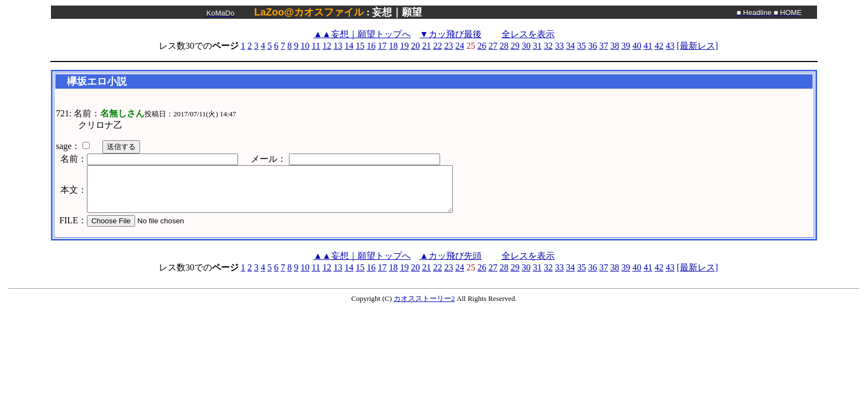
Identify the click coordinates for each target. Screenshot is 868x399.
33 (559, 46)
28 (504, 46)
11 (316, 46)
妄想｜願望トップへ (362, 34)
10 (305, 46)
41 (648, 46)
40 (637, 46)
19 (404, 46)
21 (426, 46)
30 (526, 46)
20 (415, 46)
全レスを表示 (528, 34)
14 (349, 46)
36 (592, 46)
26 (482, 46)
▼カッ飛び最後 (451, 34)
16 (371, 46)
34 (570, 46)
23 (448, 46)
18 (393, 46)
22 (437, 46)
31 (537, 46)
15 (360, 46)
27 (493, 46)
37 (603, 46)
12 (327, 46)
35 (581, 46)
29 (515, 46)
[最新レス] (697, 46)
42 (659, 46)
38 (614, 46)
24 (459, 46)
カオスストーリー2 (424, 298)
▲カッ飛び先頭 (451, 256)
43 (670, 46)
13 (338, 46)
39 (626, 46)
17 (382, 46)
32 (548, 46)
